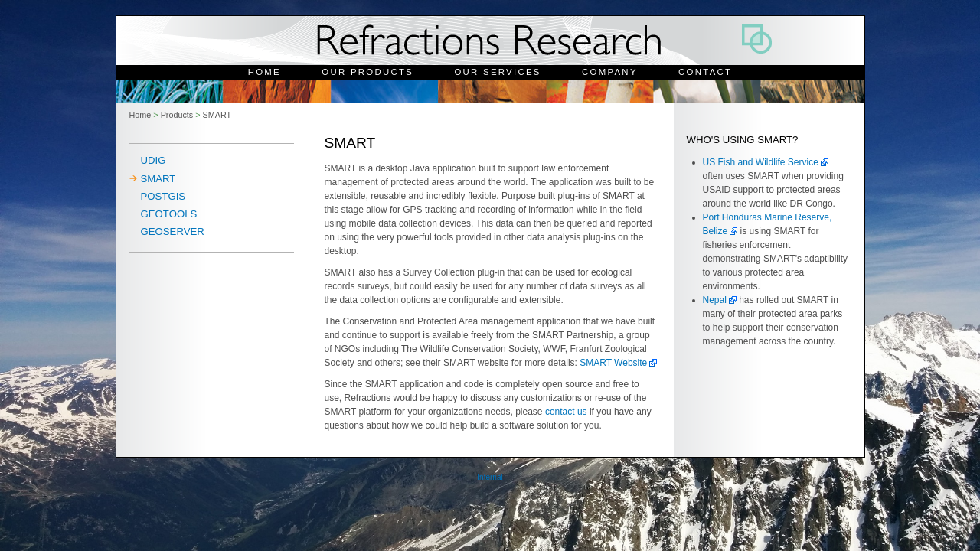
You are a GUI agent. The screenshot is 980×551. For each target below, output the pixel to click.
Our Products (367, 72)
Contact (705, 72)
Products (177, 115)
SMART (217, 115)
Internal (490, 477)
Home (265, 72)
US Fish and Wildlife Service (761, 162)
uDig (154, 160)
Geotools (169, 214)
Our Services (497, 72)
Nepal (715, 300)
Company (610, 72)
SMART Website (613, 363)
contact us (567, 412)
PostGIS (163, 196)
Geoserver (173, 231)
